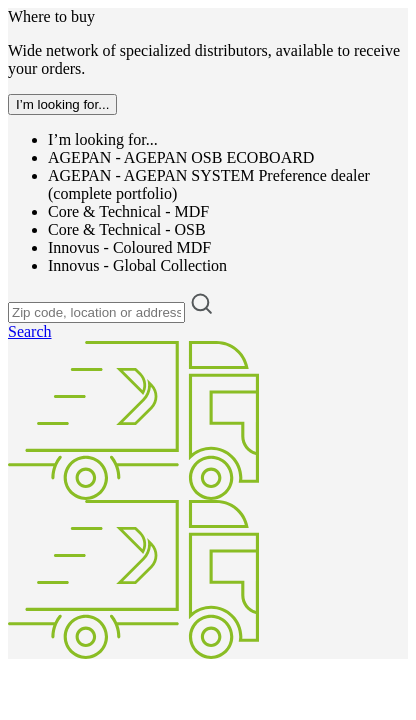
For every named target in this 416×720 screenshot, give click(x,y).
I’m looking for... (103, 139)
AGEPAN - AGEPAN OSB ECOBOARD (181, 157)
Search (30, 331)
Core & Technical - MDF (128, 211)
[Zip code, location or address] (96, 312)
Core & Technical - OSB (127, 229)
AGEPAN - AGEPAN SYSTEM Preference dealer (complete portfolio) (209, 184)
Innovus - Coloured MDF (129, 247)
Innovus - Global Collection (137, 265)
